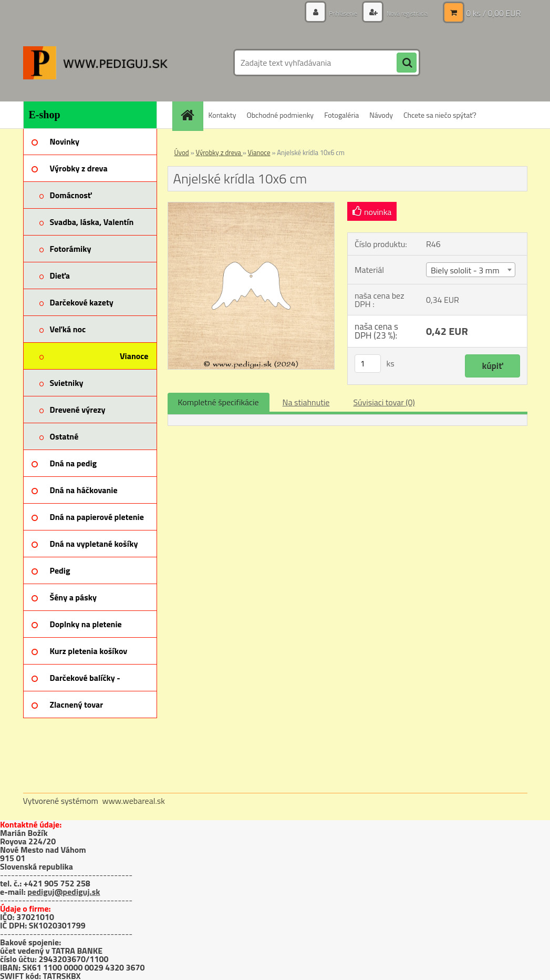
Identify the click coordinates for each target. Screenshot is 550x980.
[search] (407, 63)
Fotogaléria (341, 115)
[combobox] (471, 270)
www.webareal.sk (133, 801)
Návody (381, 115)
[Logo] (95, 63)
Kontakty (222, 115)
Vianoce (259, 152)
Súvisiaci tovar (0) (384, 402)
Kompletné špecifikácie (219, 402)
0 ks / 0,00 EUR (493, 13)
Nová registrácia (402, 13)
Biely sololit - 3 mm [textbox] (465, 270)
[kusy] (368, 364)
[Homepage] (191, 115)
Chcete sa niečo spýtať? (440, 115)
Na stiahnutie (306, 402)
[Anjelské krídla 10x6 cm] (251, 207)
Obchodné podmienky (280, 115)
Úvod (182, 152)
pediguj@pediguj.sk (64, 892)
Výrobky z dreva (219, 152)
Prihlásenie (332, 13)
